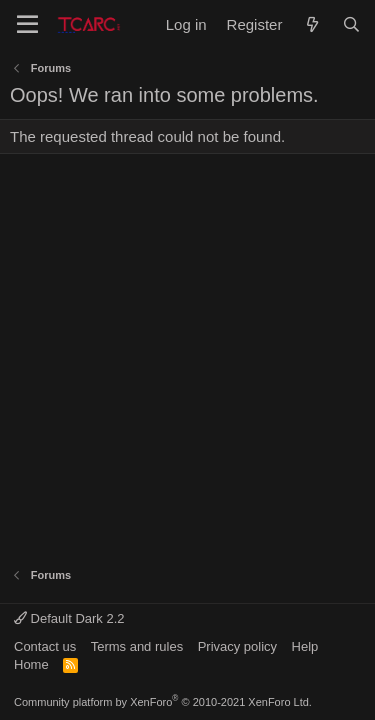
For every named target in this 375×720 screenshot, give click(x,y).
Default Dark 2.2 (69, 618)
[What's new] (311, 24)
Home (31, 664)
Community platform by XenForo (163, 702)
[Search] (351, 24)
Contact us (45, 646)
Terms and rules (137, 646)
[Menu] (27, 25)
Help (305, 646)
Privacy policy (237, 646)
